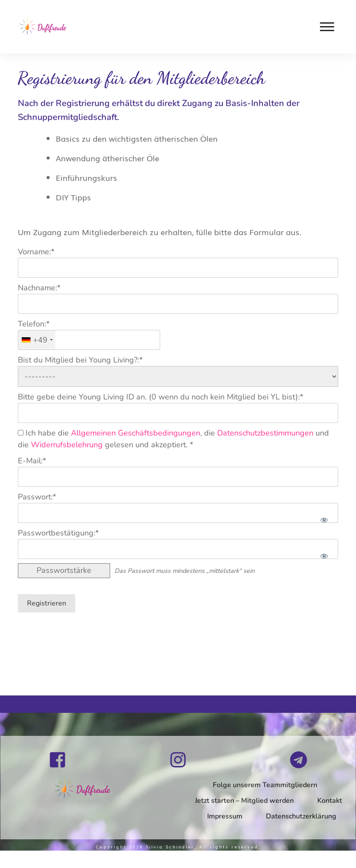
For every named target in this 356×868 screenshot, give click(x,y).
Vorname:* (36, 252)
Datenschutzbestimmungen (265, 433)
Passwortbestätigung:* (58, 533)
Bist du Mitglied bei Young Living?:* (80, 360)
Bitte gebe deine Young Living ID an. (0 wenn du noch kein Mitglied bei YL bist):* (161, 397)
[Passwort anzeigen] (324, 520)
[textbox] (89, 340)
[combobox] (37, 340)
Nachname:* (39, 288)
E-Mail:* (32, 461)
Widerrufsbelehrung (67, 445)
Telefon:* (34, 324)
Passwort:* (37, 497)
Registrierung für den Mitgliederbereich (141, 78)
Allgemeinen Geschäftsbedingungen (136, 433)
